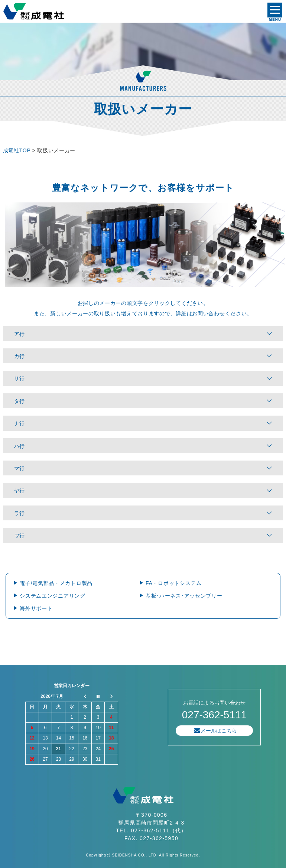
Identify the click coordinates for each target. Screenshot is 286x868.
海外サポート (36, 608)
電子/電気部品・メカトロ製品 (56, 583)
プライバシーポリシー (25, 657)
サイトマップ (70, 657)
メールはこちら (219, 731)
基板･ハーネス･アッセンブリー (184, 596)
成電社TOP (17, 150)
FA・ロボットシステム (174, 583)
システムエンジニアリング (52, 596)
